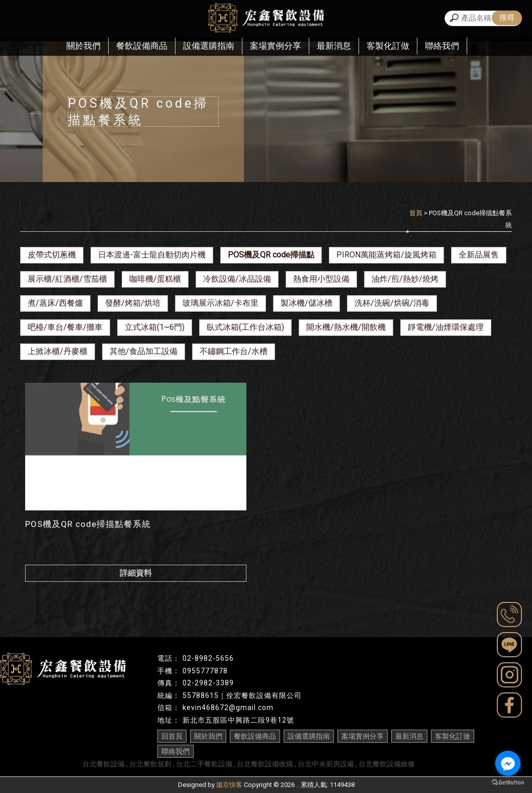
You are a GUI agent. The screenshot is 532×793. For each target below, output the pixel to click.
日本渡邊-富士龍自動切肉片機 (152, 255)
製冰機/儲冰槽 (306, 303)
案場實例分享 (276, 46)
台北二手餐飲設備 (204, 764)
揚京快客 (229, 785)
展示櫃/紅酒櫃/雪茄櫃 (67, 279)
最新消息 (334, 46)
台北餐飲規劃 (150, 764)
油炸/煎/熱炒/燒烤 (405, 279)
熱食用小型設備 (321, 279)
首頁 (416, 213)
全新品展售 (479, 255)
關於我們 (83, 46)
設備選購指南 (209, 46)
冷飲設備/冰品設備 (237, 279)
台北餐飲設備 (104, 764)
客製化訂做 (388, 46)
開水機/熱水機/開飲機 (346, 327)
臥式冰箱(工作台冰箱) (245, 327)
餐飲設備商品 (142, 46)
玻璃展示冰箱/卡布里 (220, 303)
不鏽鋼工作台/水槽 (234, 351)
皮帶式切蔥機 (52, 255)
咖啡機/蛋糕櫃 (155, 279)
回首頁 (172, 736)
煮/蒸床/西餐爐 (55, 303)
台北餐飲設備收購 (265, 764)
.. (298, 785)
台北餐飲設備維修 (387, 764)
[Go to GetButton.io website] (508, 783)
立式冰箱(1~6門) (155, 327)
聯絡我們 (442, 46)
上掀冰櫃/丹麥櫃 (58, 351)
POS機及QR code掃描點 (271, 255)
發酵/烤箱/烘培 (133, 303)
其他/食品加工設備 (144, 351)
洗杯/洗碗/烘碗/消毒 (392, 303)
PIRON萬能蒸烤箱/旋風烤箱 (386, 255)
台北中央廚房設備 (326, 764)
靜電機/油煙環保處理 (446, 327)
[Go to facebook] (508, 763)
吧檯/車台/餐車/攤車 (65, 327)
